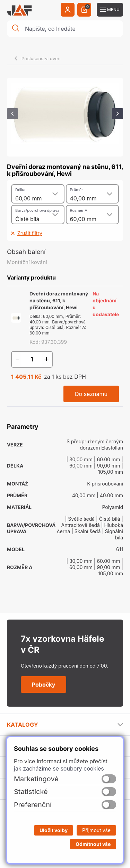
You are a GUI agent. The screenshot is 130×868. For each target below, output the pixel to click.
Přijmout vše (96, 830)
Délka (20, 190)
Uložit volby (54, 830)
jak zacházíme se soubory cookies (59, 768)
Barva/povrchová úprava (37, 210)
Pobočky (44, 685)
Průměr (77, 190)
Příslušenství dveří (41, 58)
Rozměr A (79, 210)
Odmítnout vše (93, 844)
